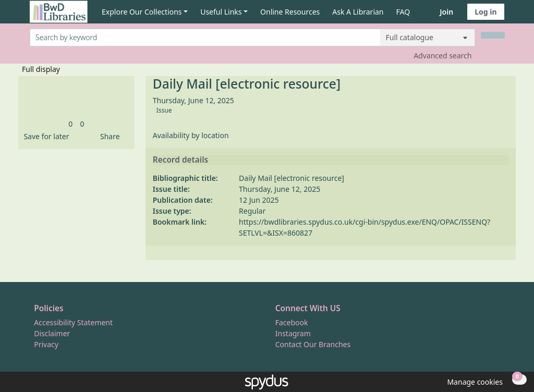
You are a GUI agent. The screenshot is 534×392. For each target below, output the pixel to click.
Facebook (292, 322)
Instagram (293, 333)
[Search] (493, 35)
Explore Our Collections (142, 12)
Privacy (46, 344)
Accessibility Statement (73, 322)
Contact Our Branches (313, 344)
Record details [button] (180, 160)
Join (446, 12)
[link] (70, 124)
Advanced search (442, 56)
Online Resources (290, 12)
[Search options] (428, 38)
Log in (486, 12)
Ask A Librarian (358, 12)
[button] (44, 136)
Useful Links (221, 12)
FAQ (403, 12)
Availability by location (191, 135)
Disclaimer (52, 333)
